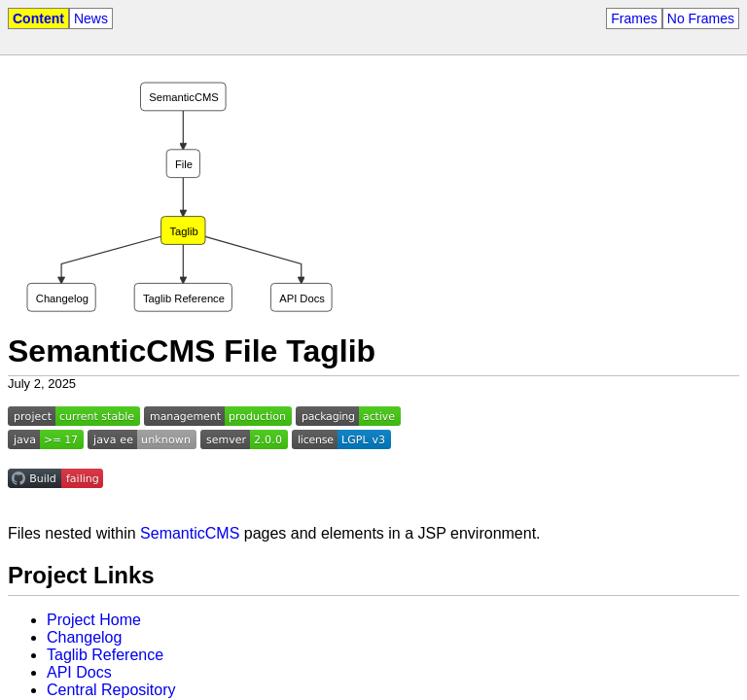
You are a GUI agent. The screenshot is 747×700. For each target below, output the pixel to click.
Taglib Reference (105, 655)
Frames (634, 18)
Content (38, 18)
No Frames (701, 18)
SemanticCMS (190, 533)
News (91, 18)
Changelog (84, 637)
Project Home (94, 620)
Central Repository (111, 690)
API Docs (79, 672)
